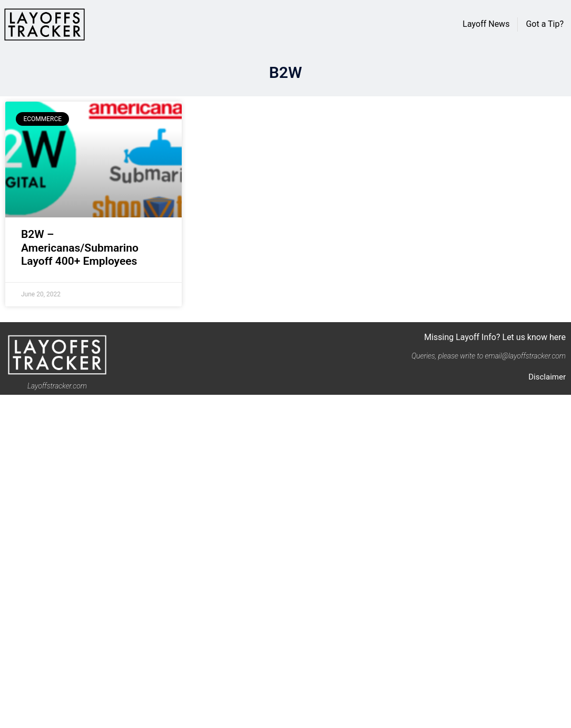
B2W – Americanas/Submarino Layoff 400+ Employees (80, 247)
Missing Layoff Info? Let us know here (495, 337)
